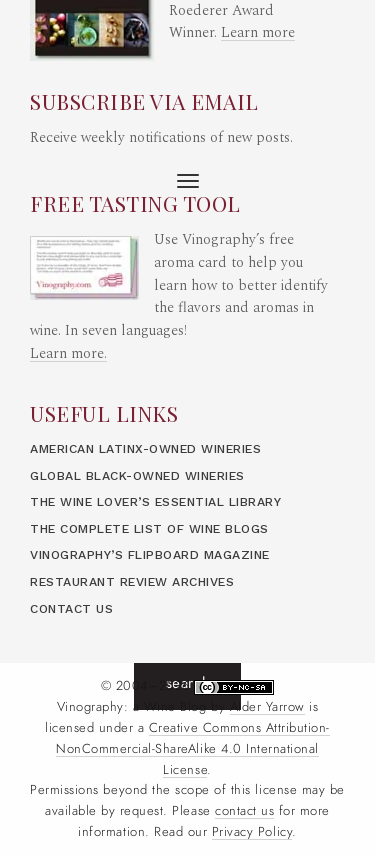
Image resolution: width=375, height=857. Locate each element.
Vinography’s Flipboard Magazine (150, 555)
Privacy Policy (252, 832)
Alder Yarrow (267, 707)
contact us (244, 811)
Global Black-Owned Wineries (137, 476)
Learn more (258, 33)
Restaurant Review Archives (132, 582)
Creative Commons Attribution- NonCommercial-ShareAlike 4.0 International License (193, 749)
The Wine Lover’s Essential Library (155, 502)
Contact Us (71, 609)
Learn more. (68, 354)
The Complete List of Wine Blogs (149, 529)
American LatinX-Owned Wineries (145, 449)
